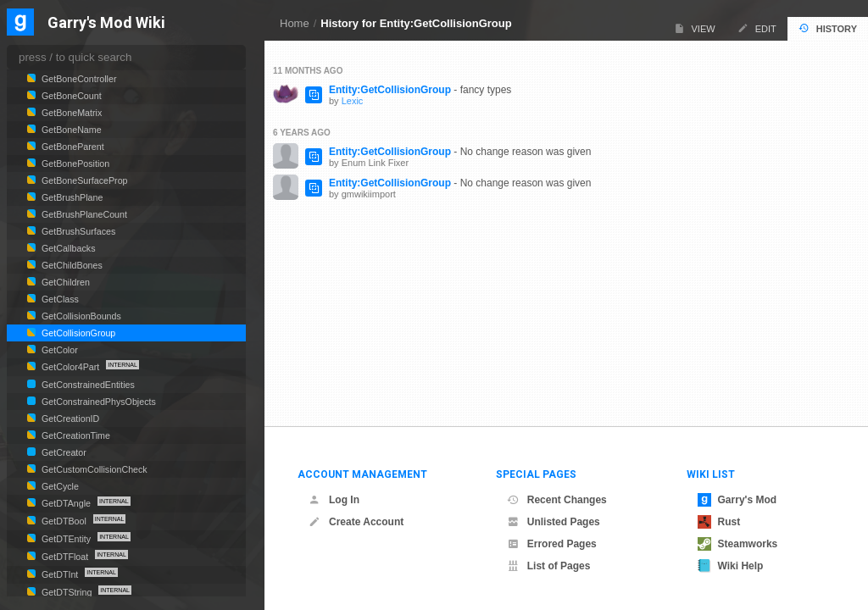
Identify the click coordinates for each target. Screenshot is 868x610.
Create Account (356, 522)
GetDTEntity (66, 539)
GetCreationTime (75, 435)
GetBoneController (78, 79)
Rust (719, 522)
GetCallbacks (67, 248)
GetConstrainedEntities (87, 385)
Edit (757, 28)
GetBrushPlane (71, 197)
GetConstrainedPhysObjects (97, 402)
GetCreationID (69, 419)
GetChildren (64, 282)
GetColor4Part (70, 367)
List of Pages (549, 566)
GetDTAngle (66, 503)
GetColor (58, 350)
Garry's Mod (737, 500)
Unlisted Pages (554, 522)
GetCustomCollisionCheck (93, 469)
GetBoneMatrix (70, 113)
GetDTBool (64, 521)
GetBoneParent (72, 147)
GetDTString (67, 592)
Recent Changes (557, 500)
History (828, 28)
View (695, 28)
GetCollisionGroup (77, 333)
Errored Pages (552, 544)
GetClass (59, 299)
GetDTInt (60, 574)
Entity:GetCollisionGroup (390, 90)
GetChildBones (71, 265)
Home (295, 23)
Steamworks (738, 544)
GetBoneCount (70, 96)
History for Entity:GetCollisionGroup (416, 23)
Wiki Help (731, 566)
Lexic (353, 101)
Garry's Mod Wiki (106, 23)
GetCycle (59, 486)
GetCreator (63, 452)
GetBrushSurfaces (77, 231)
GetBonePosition (74, 164)
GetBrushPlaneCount (83, 214)
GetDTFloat (65, 557)
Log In (334, 500)
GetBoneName (70, 130)
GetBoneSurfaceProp (83, 180)
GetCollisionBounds (80, 316)
